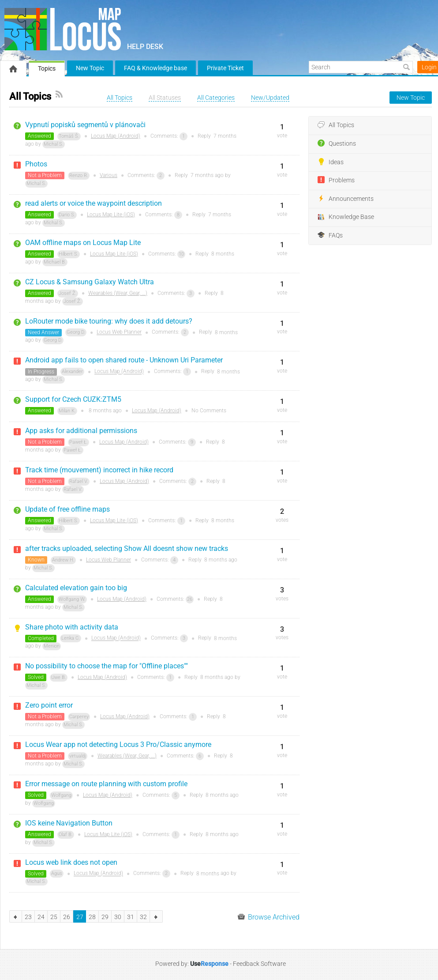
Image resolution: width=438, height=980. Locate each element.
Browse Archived (269, 917)
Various (109, 175)
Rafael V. (79, 481)
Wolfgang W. (72, 599)
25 (54, 917)
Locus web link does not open (71, 862)
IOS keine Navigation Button (69, 823)
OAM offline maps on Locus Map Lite (83, 243)
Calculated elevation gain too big (76, 588)
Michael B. (55, 262)
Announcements (346, 199)
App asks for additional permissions (81, 431)
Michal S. (54, 144)
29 (105, 917)
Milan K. (67, 411)
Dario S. (67, 215)
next (156, 916)
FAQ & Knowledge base (155, 68)
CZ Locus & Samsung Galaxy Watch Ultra (90, 282)
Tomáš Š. (69, 136)
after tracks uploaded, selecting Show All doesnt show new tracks (127, 548)
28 (92, 917)
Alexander (72, 371)
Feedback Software (259, 964)
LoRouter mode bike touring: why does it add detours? (109, 321)
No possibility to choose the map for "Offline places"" (107, 666)
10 (181, 254)
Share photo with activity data (72, 627)
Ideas (331, 162)
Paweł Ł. (79, 442)
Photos (36, 164)
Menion (52, 646)
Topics (47, 68)
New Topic (90, 68)
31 (131, 917)
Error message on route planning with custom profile (106, 784)
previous (16, 916)
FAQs (330, 235)
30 (118, 917)
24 (41, 917)
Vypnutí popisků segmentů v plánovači (85, 125)
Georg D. (76, 332)
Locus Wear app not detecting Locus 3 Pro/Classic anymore (118, 744)
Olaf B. (66, 835)
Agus (57, 873)
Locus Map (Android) (116, 136)
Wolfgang (61, 795)
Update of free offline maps (67, 509)
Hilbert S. (69, 254)
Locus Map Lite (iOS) (111, 215)
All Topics (336, 125)
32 (143, 917)
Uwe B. (59, 677)
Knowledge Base (346, 217)
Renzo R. (79, 175)
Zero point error (49, 705)
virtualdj (78, 756)
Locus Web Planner (119, 332)
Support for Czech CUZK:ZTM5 (73, 399)
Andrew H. (63, 560)
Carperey (79, 717)
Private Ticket (225, 68)
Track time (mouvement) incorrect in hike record (99, 470)
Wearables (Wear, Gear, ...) (118, 293)
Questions (337, 143)
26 (190, 599)
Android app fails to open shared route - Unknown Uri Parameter (124, 360)
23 (28, 917)
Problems (336, 180)
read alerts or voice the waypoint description (94, 203)
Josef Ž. (68, 293)
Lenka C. (71, 638)
